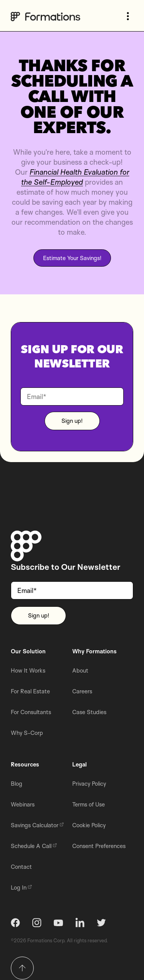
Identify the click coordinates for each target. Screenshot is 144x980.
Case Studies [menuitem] (89, 712)
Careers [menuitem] (82, 691)
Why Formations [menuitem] (94, 651)
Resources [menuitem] (25, 764)
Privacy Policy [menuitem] (89, 784)
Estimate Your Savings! (72, 258)
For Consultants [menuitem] (31, 712)
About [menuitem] (80, 670)
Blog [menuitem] (17, 784)
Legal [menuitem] (79, 764)
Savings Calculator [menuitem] (37, 825)
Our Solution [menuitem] (28, 651)
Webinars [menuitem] (23, 804)
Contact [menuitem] (21, 867)
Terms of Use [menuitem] (89, 804)
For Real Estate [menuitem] (30, 691)
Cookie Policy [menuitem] (89, 825)
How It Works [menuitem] (28, 670)
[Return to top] (22, 968)
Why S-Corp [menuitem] (27, 733)
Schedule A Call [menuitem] (34, 846)
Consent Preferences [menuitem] (99, 846)
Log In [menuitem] (21, 887)
